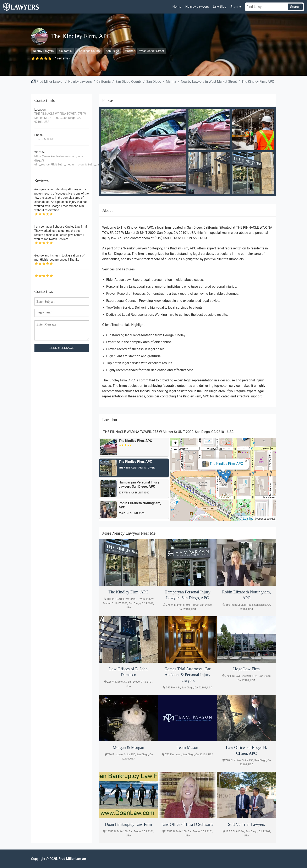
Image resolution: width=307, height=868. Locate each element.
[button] (223, 475)
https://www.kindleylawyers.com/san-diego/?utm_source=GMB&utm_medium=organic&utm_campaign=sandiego (62, 160)
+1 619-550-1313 (45, 139)
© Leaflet (246, 518)
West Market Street (152, 51)
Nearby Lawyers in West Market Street (209, 82)
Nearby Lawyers (197, 7)
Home (177, 7)
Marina (129, 51)
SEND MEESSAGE (62, 348)
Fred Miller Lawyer (50, 82)
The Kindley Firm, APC (258, 82)
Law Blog (220, 7)
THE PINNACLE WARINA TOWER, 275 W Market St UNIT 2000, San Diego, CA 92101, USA (60, 118)
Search (295, 7)
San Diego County (89, 51)
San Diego (112, 51)
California (66, 51)
